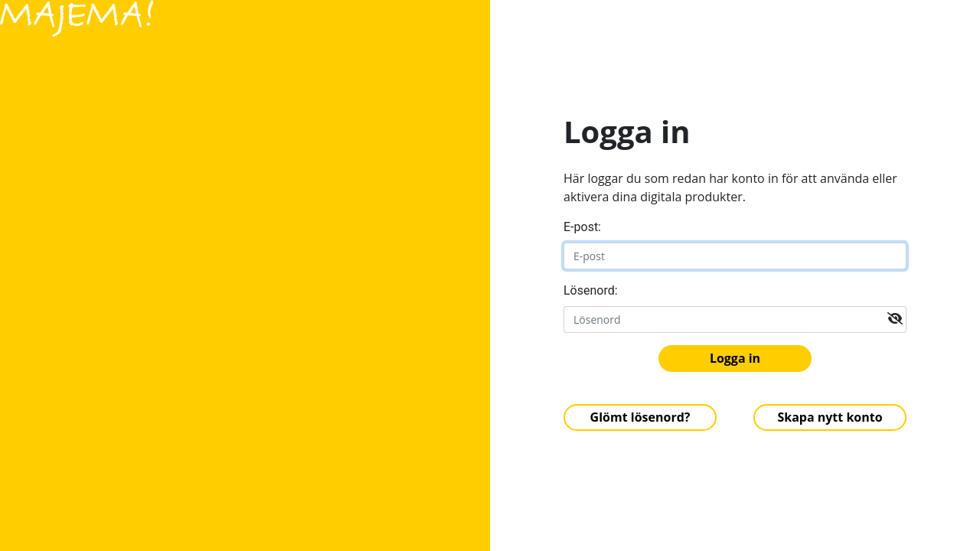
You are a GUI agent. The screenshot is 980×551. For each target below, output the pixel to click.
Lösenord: (591, 290)
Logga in (735, 358)
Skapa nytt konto (830, 417)
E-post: (582, 227)
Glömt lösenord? (640, 417)
